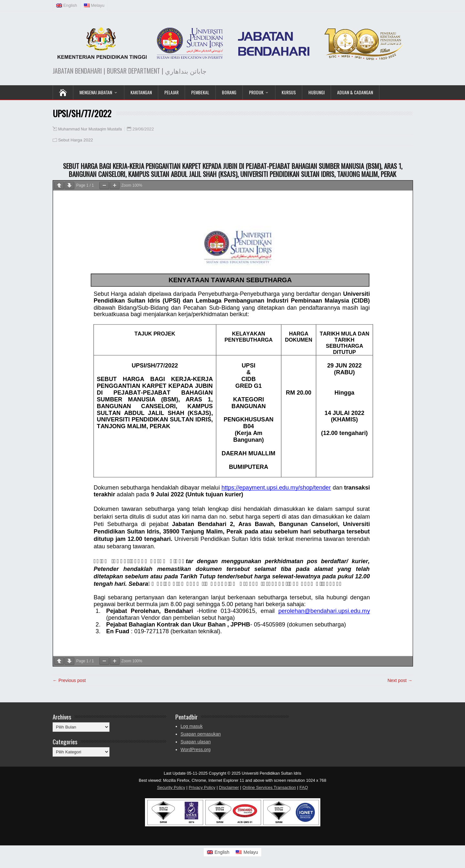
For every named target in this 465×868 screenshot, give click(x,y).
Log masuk (191, 726)
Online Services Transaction (269, 787)
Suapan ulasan (196, 742)
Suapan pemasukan (201, 734)
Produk (256, 92)
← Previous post (69, 680)
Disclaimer (229, 787)
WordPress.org (196, 749)
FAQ (304, 787)
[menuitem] (67, 5)
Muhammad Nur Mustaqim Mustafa (90, 129)
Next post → (400, 680)
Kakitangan (141, 92)
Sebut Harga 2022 (76, 140)
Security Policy (171, 787)
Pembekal (200, 92)
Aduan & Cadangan (355, 92)
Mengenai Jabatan (96, 92)
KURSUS (289, 92)
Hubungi (316, 92)
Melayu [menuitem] (251, 852)
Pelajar (171, 92)
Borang (229, 92)
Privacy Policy (202, 787)
